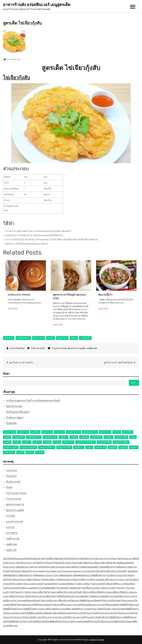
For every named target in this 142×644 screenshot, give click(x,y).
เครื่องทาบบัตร (99, 563)
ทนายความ (50, 617)
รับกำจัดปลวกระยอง (114, 575)
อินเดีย (99, 617)
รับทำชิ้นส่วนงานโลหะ (91, 588)
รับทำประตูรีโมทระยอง (62, 605)
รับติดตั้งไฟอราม (132, 609)
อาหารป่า (10, 527)
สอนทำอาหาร (23, 338)
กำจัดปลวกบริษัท (78, 580)
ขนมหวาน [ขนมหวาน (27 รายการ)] (23, 432)
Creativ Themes (97, 640)
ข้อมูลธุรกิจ (27, 571)
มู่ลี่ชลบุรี (109, 584)
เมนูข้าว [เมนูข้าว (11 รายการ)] (64, 437)
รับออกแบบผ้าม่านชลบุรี (33, 584)
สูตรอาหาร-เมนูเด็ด (77, 348)
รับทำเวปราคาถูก (101, 559)
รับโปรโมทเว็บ (44, 567)
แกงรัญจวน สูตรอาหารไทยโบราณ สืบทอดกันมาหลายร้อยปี (33, 401)
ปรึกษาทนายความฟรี (76, 617)
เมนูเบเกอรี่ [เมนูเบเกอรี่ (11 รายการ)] (101, 447)
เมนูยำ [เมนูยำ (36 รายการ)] (17, 442)
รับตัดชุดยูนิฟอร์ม (10, 575)
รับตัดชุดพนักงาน (25, 575)
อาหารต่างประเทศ (15, 521)
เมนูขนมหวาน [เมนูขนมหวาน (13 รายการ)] (34, 437)
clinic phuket (51, 571)
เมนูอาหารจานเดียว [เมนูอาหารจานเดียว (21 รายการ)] (86, 442)
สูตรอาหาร (38, 338)
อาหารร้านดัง (130, 580)
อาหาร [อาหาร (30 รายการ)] (117, 432)
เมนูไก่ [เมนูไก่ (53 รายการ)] (20, 452)
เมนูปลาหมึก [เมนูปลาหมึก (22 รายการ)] (121, 437)
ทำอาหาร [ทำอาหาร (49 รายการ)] (59, 432)
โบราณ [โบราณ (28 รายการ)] (40, 452)
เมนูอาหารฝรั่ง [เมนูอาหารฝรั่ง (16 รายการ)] (11, 447)
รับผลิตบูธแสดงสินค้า (125, 563)
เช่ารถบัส (88, 609)
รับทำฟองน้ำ (59, 563)
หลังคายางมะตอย (58, 567)
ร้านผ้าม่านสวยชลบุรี (12, 588)
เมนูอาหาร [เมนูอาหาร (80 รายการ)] (68, 442)
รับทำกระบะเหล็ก (108, 588)
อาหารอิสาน (12, 533)
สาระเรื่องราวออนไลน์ (95, 580)
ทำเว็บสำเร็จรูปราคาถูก (120, 613)
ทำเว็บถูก (113, 559)
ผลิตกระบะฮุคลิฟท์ (29, 588)
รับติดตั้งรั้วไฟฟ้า (30, 609)
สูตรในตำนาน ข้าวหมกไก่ (21, 363)
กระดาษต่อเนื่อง (82, 596)
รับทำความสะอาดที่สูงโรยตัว (44, 596)
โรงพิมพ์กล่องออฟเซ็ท (89, 567)
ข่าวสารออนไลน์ (88, 571)
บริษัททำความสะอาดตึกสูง (107, 592)
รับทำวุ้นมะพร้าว (17, 592)
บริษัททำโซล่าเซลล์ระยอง (21, 605)
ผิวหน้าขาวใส (115, 571)
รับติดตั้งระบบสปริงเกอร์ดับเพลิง (39, 613)
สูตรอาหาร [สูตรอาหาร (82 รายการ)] (105, 432)
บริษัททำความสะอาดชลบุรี (20, 596)
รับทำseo (33, 567)
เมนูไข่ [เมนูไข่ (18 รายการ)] (30, 452)
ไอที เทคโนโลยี (102, 571)
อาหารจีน (11, 516)
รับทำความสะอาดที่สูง (34, 592)
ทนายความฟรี (61, 617)
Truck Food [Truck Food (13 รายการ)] (9, 432)
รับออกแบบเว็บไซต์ (23, 559)
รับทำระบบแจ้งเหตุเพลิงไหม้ (82, 621)
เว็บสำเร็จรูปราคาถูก (24, 563)
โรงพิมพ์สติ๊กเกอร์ (106, 567)
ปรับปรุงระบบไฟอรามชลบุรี (14, 613)
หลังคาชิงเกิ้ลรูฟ (72, 567)
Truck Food (11, 470)
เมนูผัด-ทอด (92, 348)
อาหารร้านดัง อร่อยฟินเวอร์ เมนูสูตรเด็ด (37, 5)
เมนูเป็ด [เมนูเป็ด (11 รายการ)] (112, 447)
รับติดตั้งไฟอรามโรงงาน (18, 621)
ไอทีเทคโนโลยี (103, 609)
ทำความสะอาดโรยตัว (73, 592)
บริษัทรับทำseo (22, 567)
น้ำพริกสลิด (11, 423)
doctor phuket (39, 571)
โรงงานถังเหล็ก (62, 588)
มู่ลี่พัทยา (117, 584)
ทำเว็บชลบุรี (49, 563)
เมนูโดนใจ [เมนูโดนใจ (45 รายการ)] (9, 452)
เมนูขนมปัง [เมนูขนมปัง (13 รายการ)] (19, 437)
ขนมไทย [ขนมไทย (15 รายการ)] (35, 432)
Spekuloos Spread (19, 295)
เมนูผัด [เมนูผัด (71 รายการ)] (7, 442)
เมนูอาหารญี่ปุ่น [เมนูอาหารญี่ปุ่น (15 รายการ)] (121, 442)
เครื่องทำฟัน (111, 563)
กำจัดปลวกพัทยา (48, 580)
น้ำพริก (9, 487)
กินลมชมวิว (11, 476)
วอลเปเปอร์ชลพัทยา (67, 584)
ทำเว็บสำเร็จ (38, 563)
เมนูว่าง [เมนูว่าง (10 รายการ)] (37, 442)
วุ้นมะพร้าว (121, 588)
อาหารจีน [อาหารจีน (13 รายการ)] (128, 432)
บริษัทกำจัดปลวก (34, 580)
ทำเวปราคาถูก (16, 617)
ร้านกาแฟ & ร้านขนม (16, 493)
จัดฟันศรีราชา (78, 609)
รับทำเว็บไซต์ (9, 559)
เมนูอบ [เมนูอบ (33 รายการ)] (57, 442)
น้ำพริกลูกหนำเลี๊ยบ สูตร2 (18, 412)
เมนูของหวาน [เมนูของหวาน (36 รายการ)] (50, 437)
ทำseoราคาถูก (9, 567)
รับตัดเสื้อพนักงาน (98, 575)
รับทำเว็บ (74, 559)
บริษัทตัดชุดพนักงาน (82, 575)
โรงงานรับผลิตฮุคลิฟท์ (46, 588)
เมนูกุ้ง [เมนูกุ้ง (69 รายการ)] (7, 437)
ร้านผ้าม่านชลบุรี (98, 584)
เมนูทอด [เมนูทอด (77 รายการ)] (84, 437)
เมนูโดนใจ (85, 338)
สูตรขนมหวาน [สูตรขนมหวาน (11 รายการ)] (90, 432)
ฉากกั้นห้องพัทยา (128, 584)
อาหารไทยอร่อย (17, 348)
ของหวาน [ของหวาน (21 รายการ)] (47, 432)
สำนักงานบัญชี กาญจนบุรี (34, 617)
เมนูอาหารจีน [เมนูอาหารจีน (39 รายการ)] (104, 442)
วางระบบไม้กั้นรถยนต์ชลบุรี (108, 605)
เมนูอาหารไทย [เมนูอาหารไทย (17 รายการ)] (64, 447)
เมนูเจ (74, 338)
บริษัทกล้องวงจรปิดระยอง (68, 601)
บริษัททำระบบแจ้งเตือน (61, 609)
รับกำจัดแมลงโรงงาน (17, 580)
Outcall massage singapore (69, 571)
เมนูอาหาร (62, 338)
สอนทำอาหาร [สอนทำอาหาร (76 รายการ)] (73, 432)
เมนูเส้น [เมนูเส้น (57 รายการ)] (123, 447)
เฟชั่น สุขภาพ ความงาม (114, 580)
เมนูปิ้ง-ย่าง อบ (13, 539)
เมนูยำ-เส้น (11, 550)
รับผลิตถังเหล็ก (75, 588)
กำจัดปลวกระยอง (63, 580)
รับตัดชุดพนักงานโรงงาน (43, 575)
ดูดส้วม (124, 571)
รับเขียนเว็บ (36, 559)
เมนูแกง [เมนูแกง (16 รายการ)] (134, 447)
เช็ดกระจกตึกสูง (89, 592)
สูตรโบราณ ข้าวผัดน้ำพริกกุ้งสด (118, 363)
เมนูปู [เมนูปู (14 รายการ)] (133, 437)
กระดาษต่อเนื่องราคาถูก (120, 596)
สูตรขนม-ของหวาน (15, 504)
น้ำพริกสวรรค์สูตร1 (15, 418)
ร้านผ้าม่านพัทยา (83, 584)
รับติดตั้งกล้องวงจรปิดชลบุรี (91, 601)
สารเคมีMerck (120, 567)
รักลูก (94, 609)
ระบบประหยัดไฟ (44, 609)
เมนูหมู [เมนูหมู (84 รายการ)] (47, 442)
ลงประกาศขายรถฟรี (74, 563)
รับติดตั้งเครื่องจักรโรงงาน (59, 621)
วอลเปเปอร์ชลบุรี (51, 584)
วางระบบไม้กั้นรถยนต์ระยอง (84, 605)
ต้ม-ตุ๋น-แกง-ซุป (13, 482)
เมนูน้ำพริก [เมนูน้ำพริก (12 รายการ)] (96, 437)
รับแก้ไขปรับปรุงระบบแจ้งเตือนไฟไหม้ (110, 621)
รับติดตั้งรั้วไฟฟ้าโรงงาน (13, 609)
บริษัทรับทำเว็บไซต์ (62, 559)
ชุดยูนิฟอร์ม (133, 571)
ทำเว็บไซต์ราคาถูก (86, 559)
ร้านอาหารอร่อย (59, 348)
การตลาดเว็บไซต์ (117, 609)
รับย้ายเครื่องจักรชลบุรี (62, 613)
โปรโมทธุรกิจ (16, 571)
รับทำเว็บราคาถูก (124, 559)
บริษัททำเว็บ (88, 563)
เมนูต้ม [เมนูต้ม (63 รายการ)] (74, 437)
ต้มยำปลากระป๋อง (14, 406)
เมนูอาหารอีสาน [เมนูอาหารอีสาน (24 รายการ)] (47, 447)
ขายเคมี (129, 567)
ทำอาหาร (9, 338)
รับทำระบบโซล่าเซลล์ (112, 601)
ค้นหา (6, 374)
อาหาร (50, 338)
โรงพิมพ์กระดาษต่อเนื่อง (99, 596)
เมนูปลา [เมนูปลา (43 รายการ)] (109, 437)
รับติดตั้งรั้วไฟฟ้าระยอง (129, 605)
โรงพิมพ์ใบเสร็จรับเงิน (65, 596)
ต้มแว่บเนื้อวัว (105, 295)
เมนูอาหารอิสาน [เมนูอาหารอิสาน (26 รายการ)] (28, 447)
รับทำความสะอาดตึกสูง (53, 592)
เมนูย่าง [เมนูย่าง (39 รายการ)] (27, 442)
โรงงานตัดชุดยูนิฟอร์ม (63, 575)
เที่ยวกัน (105, 617)
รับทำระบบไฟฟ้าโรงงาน (82, 613)
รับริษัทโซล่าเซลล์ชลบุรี (42, 605)
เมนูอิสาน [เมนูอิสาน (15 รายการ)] (79, 447)
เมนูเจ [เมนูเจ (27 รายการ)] (89, 447)
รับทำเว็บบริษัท (47, 559)
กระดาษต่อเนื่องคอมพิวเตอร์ (29, 601)
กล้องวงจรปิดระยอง (49, 601)
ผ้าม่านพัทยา (17, 584)
